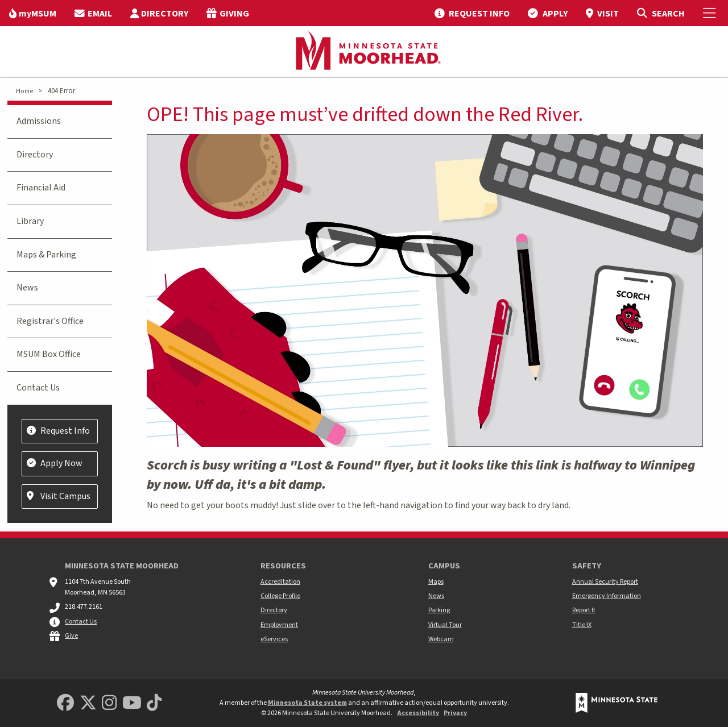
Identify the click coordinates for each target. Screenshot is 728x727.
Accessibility (418, 713)
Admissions (39, 121)
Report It (584, 610)
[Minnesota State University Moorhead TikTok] (154, 703)
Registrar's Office (50, 321)
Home (24, 91)
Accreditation (280, 582)
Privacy (455, 713)
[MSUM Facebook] (65, 703)
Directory (35, 155)
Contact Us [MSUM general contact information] (81, 622)
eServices (274, 639)
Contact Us (38, 388)
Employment (279, 625)
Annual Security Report (605, 582)
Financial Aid (41, 188)
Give (71, 636)
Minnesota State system (307, 703)
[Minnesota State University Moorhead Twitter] (88, 703)
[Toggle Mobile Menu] (711, 13)
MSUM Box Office (49, 354)
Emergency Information (607, 596)
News (27, 288)
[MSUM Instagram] (109, 703)
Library (30, 221)
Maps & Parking (46, 255)
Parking (439, 610)
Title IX (582, 625)
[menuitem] (33, 13)
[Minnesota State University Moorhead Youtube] (132, 703)
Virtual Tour (445, 625)
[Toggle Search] (661, 13)
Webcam (441, 639)
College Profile (280, 596)
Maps (436, 582)
